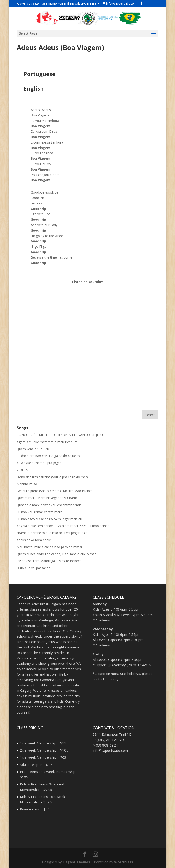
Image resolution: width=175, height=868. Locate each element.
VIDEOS (22, 470)
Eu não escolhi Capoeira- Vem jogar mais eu (49, 519)
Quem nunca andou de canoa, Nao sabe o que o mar (56, 554)
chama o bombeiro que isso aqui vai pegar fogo (52, 533)
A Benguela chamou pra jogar (39, 463)
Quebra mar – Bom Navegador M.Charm (47, 498)
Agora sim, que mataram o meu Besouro (47, 442)
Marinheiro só (27, 484)
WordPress (124, 862)
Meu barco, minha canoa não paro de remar (49, 547)
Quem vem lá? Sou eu (33, 449)
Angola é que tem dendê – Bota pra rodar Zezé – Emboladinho (63, 526)
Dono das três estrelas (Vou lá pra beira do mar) (52, 477)
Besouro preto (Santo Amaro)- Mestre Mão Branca (55, 491)
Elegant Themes (76, 862)
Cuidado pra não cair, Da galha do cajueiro (48, 456)
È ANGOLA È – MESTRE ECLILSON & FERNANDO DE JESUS (61, 435)
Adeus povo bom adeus (34, 540)
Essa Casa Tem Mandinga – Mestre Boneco (49, 561)
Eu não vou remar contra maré (39, 512)
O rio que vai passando (34, 568)
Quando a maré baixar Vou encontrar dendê (49, 505)
